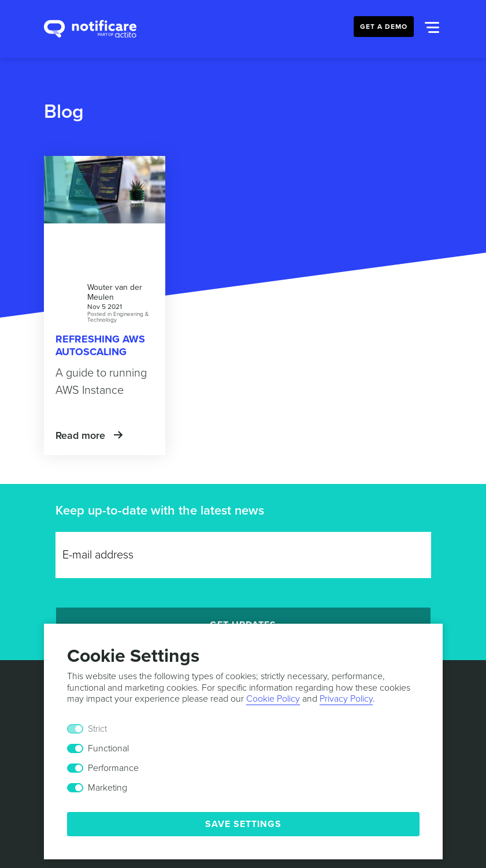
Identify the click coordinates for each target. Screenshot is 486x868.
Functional (108, 748)
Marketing (107, 788)
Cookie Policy (273, 699)
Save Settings (243, 824)
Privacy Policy (346, 699)
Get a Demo (384, 27)
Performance (113, 768)
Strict (97, 729)
